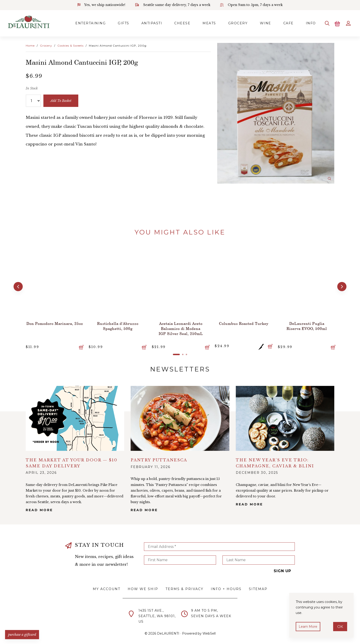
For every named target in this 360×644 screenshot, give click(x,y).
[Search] (324, 23)
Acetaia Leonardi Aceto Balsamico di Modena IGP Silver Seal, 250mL (180, 326)
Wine (258, 23)
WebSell (209, 631)
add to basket (62, 100)
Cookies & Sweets (70, 45)
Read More (39, 508)
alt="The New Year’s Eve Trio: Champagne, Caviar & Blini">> (285, 416)
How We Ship (143, 587)
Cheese (170, 23)
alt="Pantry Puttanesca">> (180, 416)
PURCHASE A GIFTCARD (24, 633)
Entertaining (74, 23)
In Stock (32, 87)
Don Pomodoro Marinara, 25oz (54, 323)
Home (30, 45)
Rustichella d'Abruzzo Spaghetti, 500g (117, 323)
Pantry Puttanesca (159, 457)
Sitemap (258, 587)
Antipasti (139, 23)
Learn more (309, 626)
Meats (199, 23)
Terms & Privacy (184, 587)
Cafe (282, 23)
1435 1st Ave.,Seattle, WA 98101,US (157, 614)
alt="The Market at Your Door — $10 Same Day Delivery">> (75, 416)
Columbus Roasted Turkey (243, 321)
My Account (107, 587)
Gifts (109, 23)
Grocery (229, 23)
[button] (17, 285)
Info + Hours (226, 587)
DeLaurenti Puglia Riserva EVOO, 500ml (306, 323)
